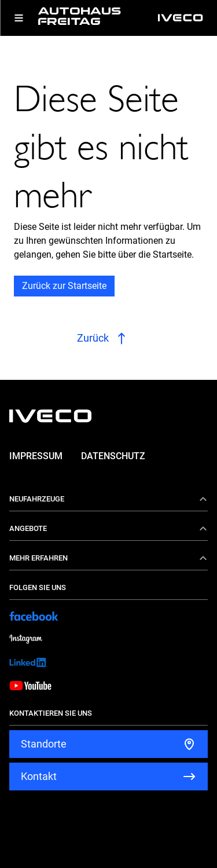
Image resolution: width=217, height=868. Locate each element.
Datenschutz (113, 456)
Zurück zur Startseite (64, 286)
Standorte (44, 744)
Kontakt (39, 776)
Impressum (36, 456)
